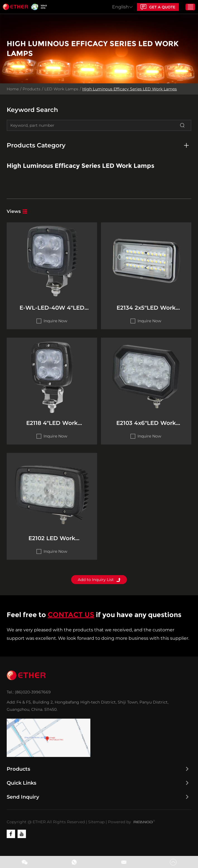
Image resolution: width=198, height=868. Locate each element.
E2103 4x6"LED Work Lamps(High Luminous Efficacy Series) (147, 428)
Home (13, 90)
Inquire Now (55, 323)
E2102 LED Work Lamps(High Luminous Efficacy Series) (51, 545)
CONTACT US (71, 621)
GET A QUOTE (156, 7)
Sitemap (97, 828)
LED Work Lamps (62, 90)
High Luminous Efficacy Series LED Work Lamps (130, 90)
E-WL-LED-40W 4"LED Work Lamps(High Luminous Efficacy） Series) (51, 311)
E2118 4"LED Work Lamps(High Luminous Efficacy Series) (51, 428)
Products (32, 90)
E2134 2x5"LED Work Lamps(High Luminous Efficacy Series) (147, 311)
